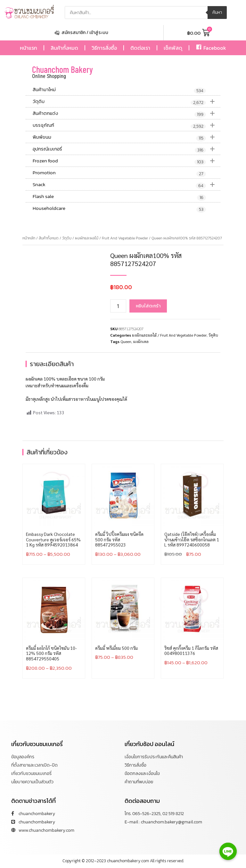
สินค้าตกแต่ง (127, 113)
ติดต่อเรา (140, 48)
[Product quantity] (118, 306)
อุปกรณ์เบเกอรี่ (127, 149)
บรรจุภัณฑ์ (127, 125)
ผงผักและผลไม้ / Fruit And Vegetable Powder (111, 238)
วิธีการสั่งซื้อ (104, 48)
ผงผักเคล (141, 341)
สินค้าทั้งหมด (64, 48)
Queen (126, 341)
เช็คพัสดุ (173, 48)
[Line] (228, 851)
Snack (127, 185)
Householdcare (119, 209)
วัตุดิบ (127, 101)
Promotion (119, 173)
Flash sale (119, 197)
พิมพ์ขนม (127, 137)
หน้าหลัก (29, 238)
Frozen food (127, 161)
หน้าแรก (29, 48)
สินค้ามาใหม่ (119, 90)
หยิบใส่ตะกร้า (148, 306)
